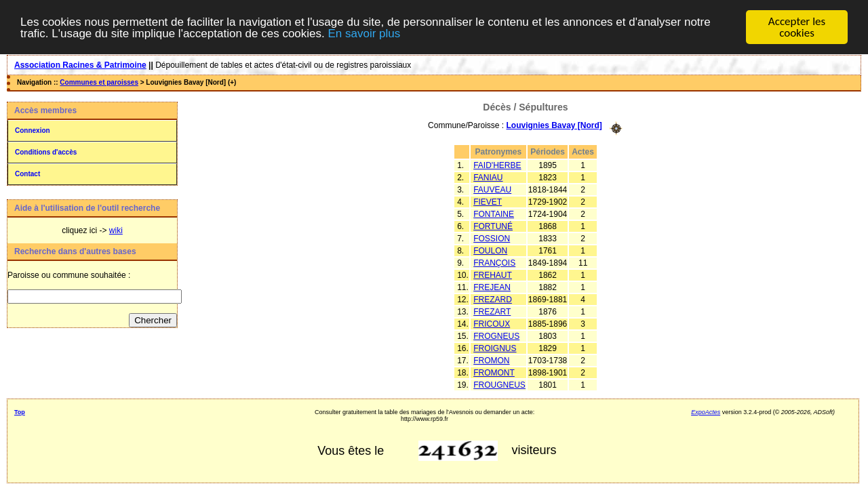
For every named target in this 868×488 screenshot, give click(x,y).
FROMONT (494, 372)
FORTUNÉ (493, 226)
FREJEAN (492, 287)
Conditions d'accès (46, 152)
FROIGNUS (495, 348)
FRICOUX (492, 323)
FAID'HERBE (497, 165)
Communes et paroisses (99, 82)
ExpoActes (706, 411)
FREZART (492, 311)
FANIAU (488, 177)
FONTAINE (494, 213)
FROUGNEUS (499, 384)
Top (20, 411)
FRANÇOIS (494, 262)
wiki (116, 230)
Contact (27, 174)
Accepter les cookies (797, 27)
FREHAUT (493, 274)
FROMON (491, 360)
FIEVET (488, 201)
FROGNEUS (496, 335)
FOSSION (492, 238)
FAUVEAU (492, 189)
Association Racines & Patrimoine (80, 65)
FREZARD (493, 299)
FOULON (490, 250)
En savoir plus (364, 33)
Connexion (33, 130)
